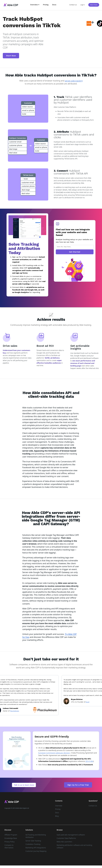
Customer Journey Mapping (36, 851)
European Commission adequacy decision (54, 753)
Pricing (46, 5)
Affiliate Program (11, 835)
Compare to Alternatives (9, 846)
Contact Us (93, 805)
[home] (11, 5)
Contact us (73, 5)
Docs (54, 5)
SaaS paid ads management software (71, 835)
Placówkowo (16, 711)
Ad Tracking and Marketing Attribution (36, 836)
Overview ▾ (35, 5)
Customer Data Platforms (66, 838)
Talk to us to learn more (24, 785)
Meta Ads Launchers (64, 841)
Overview (59, 805)
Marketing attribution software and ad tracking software (74, 846)
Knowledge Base (11, 838)
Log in (82, 5)
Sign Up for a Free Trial (78, 785)
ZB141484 (89, 761)
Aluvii (89, 702)
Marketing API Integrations (36, 847)
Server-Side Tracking (33, 841)
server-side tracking (74, 81)
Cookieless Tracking (33, 844)
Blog (57, 816)
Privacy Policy (10, 841)
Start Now (94, 5)
